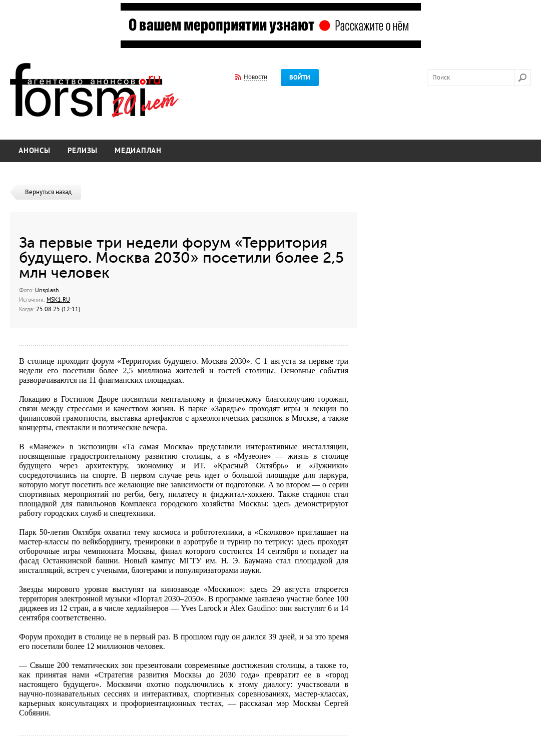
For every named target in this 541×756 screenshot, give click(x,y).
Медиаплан (138, 151)
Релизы (83, 151)
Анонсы (35, 151)
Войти (300, 78)
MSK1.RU (58, 300)
